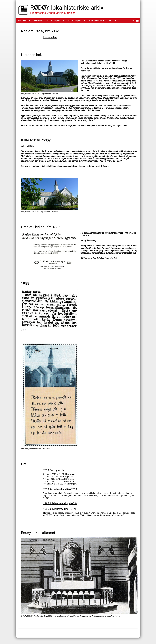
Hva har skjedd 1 (75, 21)
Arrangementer (95, 21)
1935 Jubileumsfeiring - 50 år (60, 509)
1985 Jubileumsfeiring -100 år (60, 503)
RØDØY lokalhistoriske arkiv (67, 8)
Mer (135, 20)
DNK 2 (111, 21)
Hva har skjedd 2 (54, 21)
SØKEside (38, 21)
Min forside (23, 21)
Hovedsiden (50, 37)
